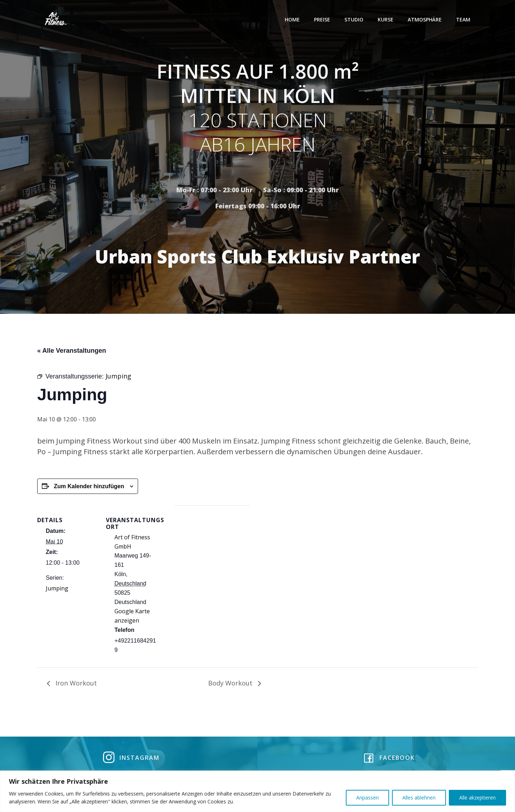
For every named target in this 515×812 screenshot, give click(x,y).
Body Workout (231, 684)
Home (293, 19)
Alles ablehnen (419, 798)
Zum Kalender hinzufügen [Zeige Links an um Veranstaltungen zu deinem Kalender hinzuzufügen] (89, 487)
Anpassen (367, 798)
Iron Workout (75, 684)
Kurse (386, 19)
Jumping (57, 589)
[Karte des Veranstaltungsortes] (212, 556)
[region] (257, 791)
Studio (354, 19)
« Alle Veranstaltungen (72, 352)
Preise (322, 19)
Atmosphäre (425, 19)
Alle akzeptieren (477, 798)
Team (463, 19)
